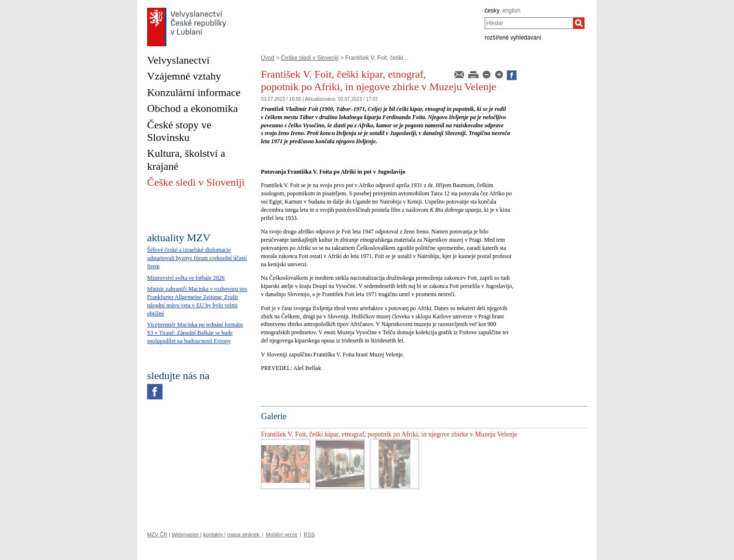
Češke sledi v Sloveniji (310, 58)
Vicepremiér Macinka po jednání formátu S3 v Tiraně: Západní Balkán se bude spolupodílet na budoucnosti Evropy (195, 333)
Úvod (268, 58)
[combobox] (529, 23)
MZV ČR (157, 534)
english (511, 11)
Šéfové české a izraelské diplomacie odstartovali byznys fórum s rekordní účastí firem (197, 258)
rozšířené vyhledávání (513, 38)
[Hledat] (579, 23)
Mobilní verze (281, 534)
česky (492, 11)
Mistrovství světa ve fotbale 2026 (186, 278)
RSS (309, 534)
